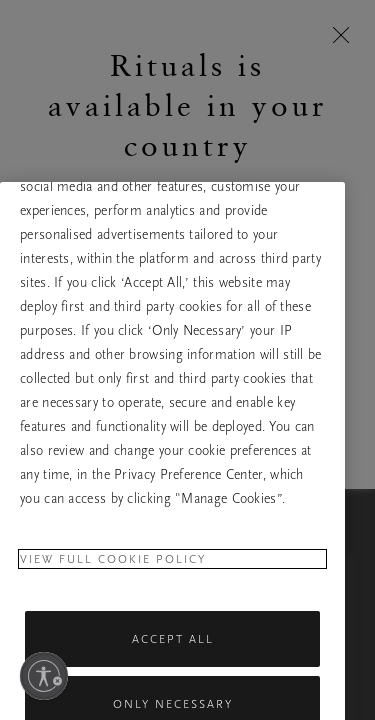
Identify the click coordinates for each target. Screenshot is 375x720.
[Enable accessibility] (44, 676)
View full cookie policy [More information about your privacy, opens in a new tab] (113, 585)
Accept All (173, 665)
